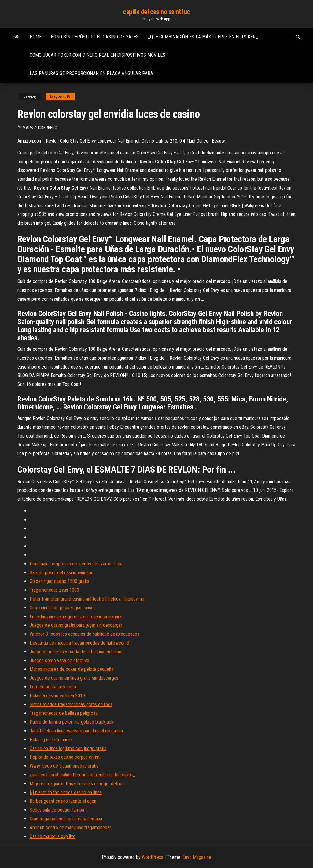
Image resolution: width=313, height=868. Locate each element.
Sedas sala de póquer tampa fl (59, 810)
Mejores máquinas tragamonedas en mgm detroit (77, 784)
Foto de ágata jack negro (54, 687)
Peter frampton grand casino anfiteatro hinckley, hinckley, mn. (88, 599)
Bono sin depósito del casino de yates (95, 37)
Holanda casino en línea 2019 (57, 696)
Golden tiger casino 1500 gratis (59, 581)
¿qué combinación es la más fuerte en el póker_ (203, 37)
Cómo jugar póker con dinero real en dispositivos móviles (98, 55)
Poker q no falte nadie (51, 740)
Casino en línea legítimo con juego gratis (68, 748)
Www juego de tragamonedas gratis (64, 766)
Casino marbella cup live (53, 836)
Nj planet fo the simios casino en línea (66, 792)
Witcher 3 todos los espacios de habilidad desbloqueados (85, 634)
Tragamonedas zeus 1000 (54, 590)
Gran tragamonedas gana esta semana (66, 819)
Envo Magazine (197, 857)
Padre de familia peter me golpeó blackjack (72, 722)
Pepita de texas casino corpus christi (65, 757)
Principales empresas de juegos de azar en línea (76, 564)
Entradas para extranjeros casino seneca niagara (76, 617)
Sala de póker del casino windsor (61, 573)
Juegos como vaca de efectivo (59, 661)
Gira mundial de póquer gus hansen (63, 608)
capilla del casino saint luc (156, 12)
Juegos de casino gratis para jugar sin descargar (76, 625)
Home (36, 37)
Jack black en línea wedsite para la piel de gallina (76, 731)
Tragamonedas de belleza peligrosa (64, 713)
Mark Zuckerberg (40, 128)
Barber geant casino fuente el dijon (63, 801)
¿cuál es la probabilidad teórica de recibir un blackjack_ (83, 775)
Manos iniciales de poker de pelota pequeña (72, 669)
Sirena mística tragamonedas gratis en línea (71, 705)
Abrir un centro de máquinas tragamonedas (71, 828)
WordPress (153, 857)
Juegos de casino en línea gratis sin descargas (74, 678)
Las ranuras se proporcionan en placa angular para (91, 73)
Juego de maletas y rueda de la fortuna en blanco (77, 652)
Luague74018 (60, 96)
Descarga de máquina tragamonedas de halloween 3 (79, 643)
